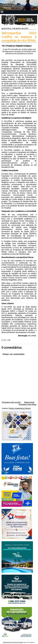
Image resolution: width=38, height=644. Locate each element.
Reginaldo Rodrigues (23, 46)
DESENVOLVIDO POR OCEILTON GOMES (13, 642)
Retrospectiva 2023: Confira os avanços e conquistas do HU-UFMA (19, 37)
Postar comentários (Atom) (20, 408)
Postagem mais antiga (27, 404)
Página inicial (29, 402)
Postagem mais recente (11, 402)
